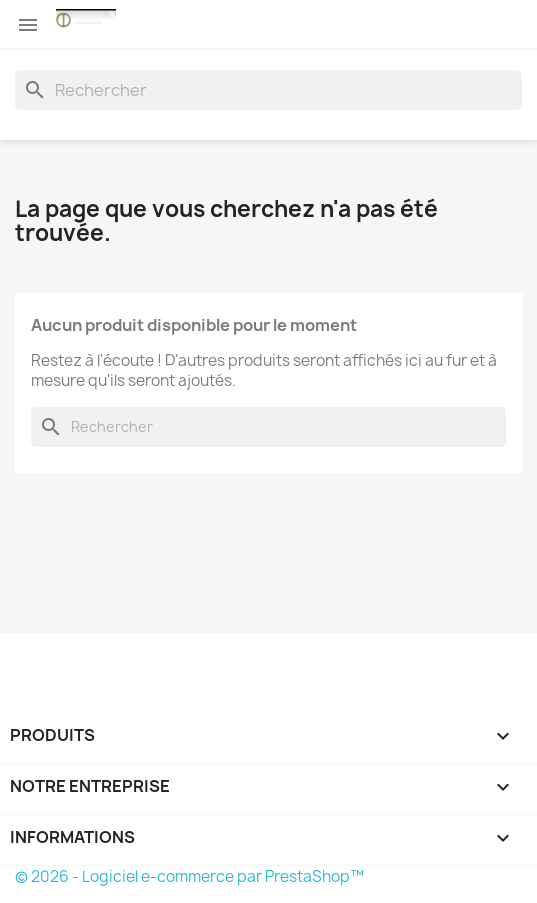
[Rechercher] (268, 90)
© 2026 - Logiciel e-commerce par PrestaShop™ (189, 876)
